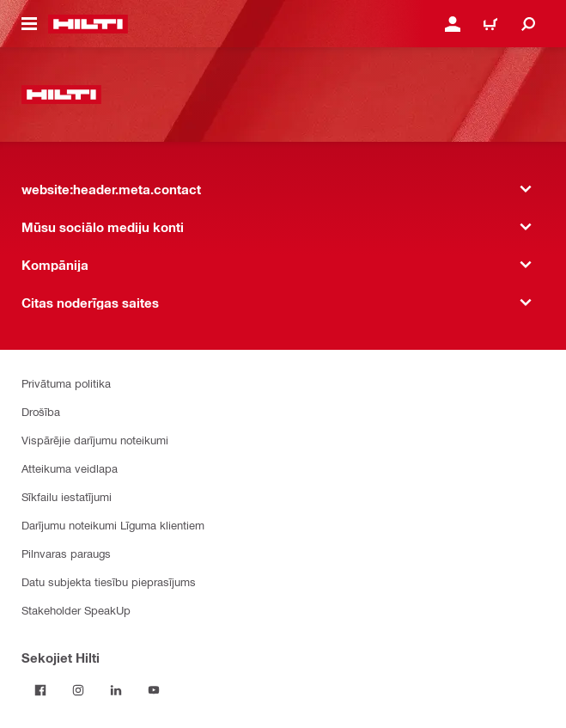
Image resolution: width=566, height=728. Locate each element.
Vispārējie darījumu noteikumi (95, 440)
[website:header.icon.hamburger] (29, 24)
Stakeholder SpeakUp (76, 610)
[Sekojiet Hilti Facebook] (40, 690)
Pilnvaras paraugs (66, 553)
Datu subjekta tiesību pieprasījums (109, 581)
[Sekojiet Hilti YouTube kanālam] (154, 690)
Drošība (41, 411)
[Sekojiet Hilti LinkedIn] (116, 690)
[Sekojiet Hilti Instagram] (78, 690)
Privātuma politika (66, 383)
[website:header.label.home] (88, 24)
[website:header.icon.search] (528, 24)
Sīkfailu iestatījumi (67, 496)
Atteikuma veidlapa (70, 468)
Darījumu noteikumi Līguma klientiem (113, 525)
